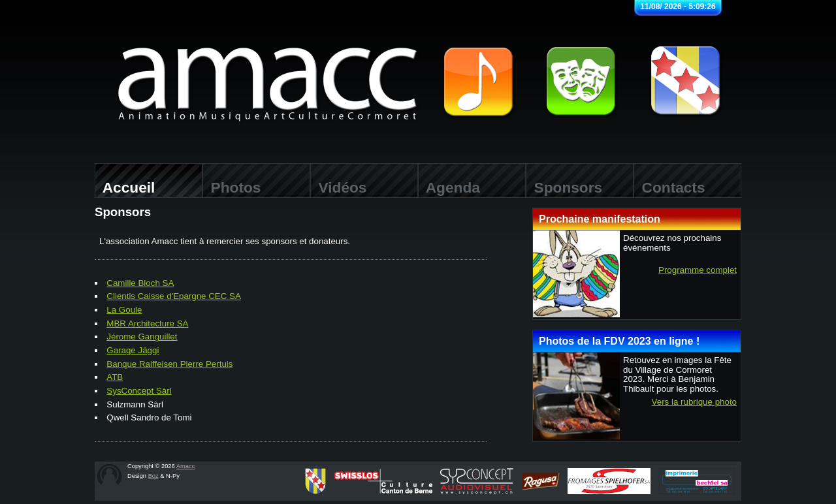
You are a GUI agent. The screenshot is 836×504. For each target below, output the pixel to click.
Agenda (449, 187)
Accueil (125, 187)
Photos (232, 187)
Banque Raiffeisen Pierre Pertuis (169, 364)
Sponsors (564, 187)
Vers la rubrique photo (694, 402)
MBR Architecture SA (147, 323)
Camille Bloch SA (140, 283)
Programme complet (698, 270)
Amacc (186, 466)
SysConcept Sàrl (139, 391)
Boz (153, 476)
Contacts (669, 187)
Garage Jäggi (133, 350)
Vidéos (338, 187)
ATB (115, 377)
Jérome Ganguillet (142, 337)
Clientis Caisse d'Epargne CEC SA (174, 296)
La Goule (124, 310)
